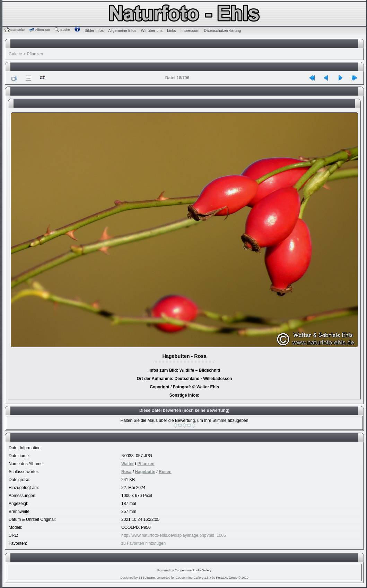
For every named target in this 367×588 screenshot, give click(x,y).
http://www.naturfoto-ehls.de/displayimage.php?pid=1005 (174, 535)
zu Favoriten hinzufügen (143, 543)
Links (172, 30)
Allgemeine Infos (122, 30)
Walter (128, 464)
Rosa (126, 472)
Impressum (190, 30)
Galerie (15, 54)
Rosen (165, 472)
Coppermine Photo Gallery (193, 570)
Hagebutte (145, 472)
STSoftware (147, 578)
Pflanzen (35, 54)
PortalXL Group (227, 578)
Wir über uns (152, 30)
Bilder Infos (94, 30)
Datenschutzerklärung (222, 30)
